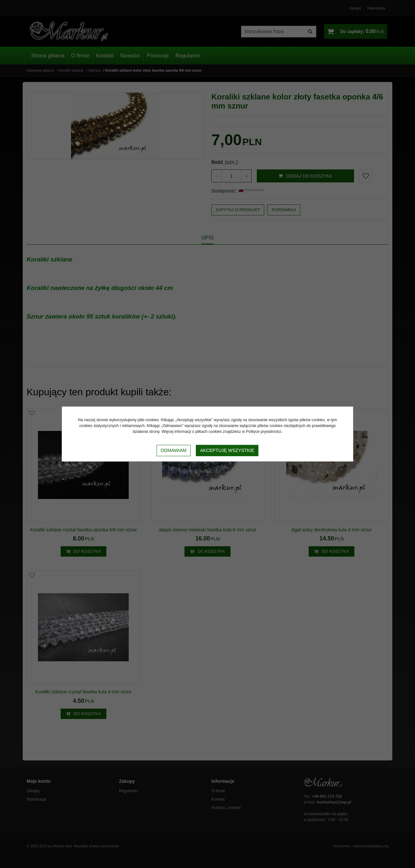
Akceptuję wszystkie (227, 450)
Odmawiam (174, 450)
